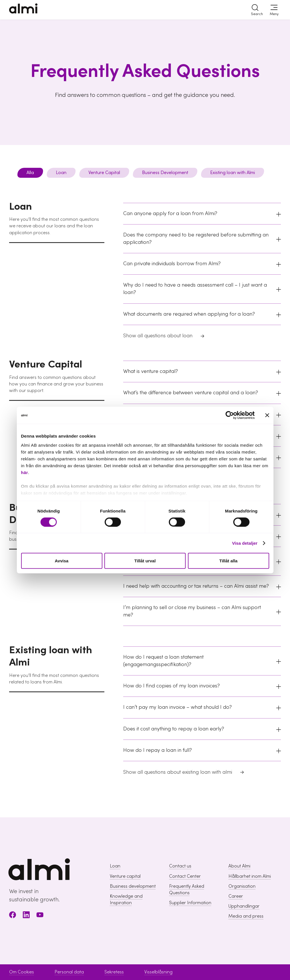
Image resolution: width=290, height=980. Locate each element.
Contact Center (185, 876)
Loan (61, 173)
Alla (30, 173)
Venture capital (125, 876)
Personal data (69, 972)
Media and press (246, 916)
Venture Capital (104, 173)
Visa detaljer (245, 543)
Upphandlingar (244, 906)
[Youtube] (40, 916)
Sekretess (114, 972)
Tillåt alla (228, 561)
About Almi (239, 866)
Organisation (242, 886)
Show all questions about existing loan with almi (184, 773)
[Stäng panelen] (267, 415)
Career (236, 896)
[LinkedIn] (26, 916)
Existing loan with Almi (233, 173)
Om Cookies (22, 972)
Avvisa (62, 561)
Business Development (165, 173)
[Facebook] (13, 916)
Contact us (180, 866)
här (25, 472)
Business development (133, 886)
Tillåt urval (145, 561)
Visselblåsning (158, 972)
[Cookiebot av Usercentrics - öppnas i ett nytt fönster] (230, 415)
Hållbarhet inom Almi (250, 876)
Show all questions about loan (164, 336)
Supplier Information (190, 903)
